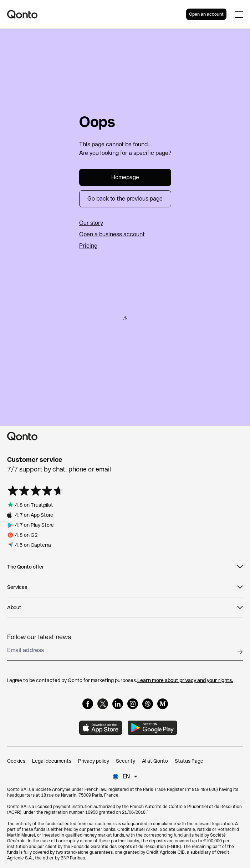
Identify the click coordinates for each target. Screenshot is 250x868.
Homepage (125, 177)
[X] (103, 704)
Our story (91, 223)
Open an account (206, 14)
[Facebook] (88, 704)
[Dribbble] (148, 704)
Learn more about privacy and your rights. (185, 680)
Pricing (88, 246)
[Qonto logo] (97, 14)
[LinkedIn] (118, 704)
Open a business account (112, 234)
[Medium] (163, 704)
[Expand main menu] (239, 14)
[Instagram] (133, 704)
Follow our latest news (39, 637)
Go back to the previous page (125, 199)
